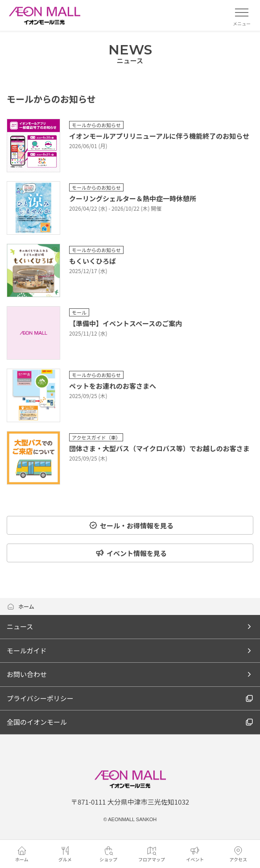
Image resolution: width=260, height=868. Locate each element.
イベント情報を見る (131, 553)
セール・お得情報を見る (131, 525)
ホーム (21, 606)
